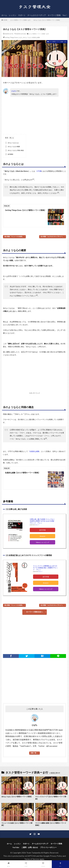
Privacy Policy (56, 856)
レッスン (13, 15)
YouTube (16, 847)
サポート (22, 15)
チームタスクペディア (37, 15)
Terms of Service (32, 859)
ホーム (4, 15)
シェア (26, 864)
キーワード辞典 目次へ (35, 612)
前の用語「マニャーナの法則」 (14, 236)
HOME (5, 20)
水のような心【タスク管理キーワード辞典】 (47, 20)
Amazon (42, 536)
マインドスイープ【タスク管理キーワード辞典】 (51, 798)
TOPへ (60, 864)
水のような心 (27, 37)
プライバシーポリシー (48, 847)
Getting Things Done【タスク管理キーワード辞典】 (25, 210)
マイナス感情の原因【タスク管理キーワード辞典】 (51, 824)
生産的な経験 (36, 37)
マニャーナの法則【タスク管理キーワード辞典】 (17, 824)
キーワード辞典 (54, 15)
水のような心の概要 (12, 147)
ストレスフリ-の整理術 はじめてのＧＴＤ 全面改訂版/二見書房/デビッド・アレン (45, 568)
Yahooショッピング (43, 542)
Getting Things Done (11, 37)
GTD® (39, 171)
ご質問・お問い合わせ (30, 847)
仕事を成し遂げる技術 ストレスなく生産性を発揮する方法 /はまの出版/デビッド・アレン (42, 521)
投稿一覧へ (34, 753)
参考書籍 (9, 154)
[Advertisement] (19, 116)
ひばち (20, 37)
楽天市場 (42, 530)
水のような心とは (12, 143)
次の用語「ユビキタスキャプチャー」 (52, 236)
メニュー (43, 864)
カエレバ (37, 525)
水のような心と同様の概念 (14, 150)
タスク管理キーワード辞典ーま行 (20, 20)
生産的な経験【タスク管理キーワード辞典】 (22, 473)
